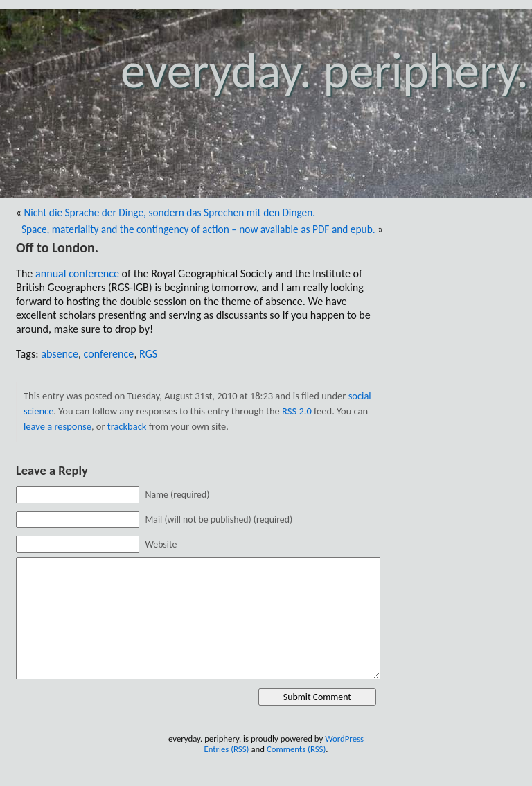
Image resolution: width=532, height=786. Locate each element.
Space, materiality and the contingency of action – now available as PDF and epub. (198, 229)
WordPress (344, 739)
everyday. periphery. (325, 70)
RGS (148, 354)
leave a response (57, 426)
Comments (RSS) (296, 749)
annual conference (77, 273)
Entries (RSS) (226, 749)
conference (109, 354)
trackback (127, 426)
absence (60, 354)
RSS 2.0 (297, 411)
